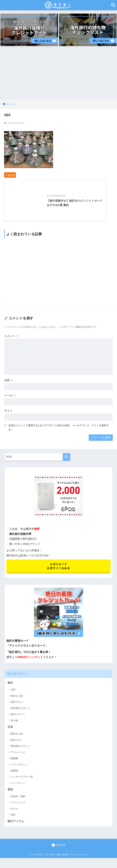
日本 (10, 730)
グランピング (18, 806)
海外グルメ (17, 705)
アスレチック (18, 755)
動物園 (14, 762)
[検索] (66, 460)
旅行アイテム (16, 825)
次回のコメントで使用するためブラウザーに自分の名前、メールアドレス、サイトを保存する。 (59, 430)
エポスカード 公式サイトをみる (58, 569)
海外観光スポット (20, 711)
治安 (13, 693)
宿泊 (10, 793)
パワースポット (19, 768)
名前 (9, 383)
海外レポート (18, 717)
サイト (8, 414)
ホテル (14, 812)
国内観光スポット (20, 749)
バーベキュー (18, 786)
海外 (10, 686)
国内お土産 (17, 737)
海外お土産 (17, 699)
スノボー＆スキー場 (22, 780)
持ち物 (14, 723)
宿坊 (13, 818)
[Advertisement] (58, 75)
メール (10, 398)
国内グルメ (17, 743)
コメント (12, 339)
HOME (58, 848)
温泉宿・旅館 (18, 800)
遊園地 (14, 774)
